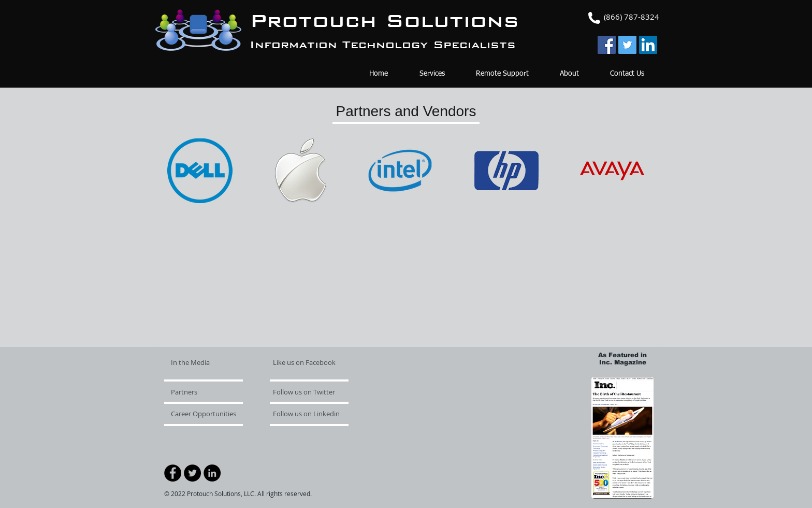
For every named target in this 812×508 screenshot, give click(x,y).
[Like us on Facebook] (304, 362)
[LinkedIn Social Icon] (648, 45)
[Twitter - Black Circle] (192, 473)
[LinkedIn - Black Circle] (212, 473)
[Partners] (201, 392)
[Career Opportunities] (207, 414)
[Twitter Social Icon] (627, 45)
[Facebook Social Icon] (607, 45)
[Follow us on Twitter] (304, 392)
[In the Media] (211, 362)
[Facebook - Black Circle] (173, 473)
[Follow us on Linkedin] (310, 414)
